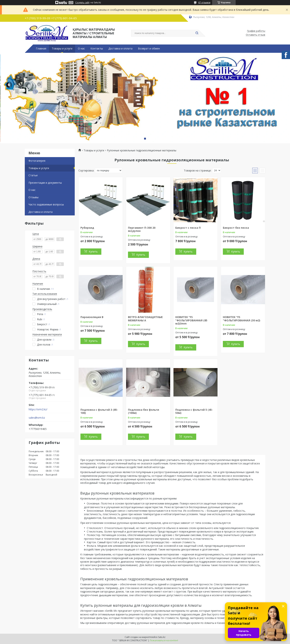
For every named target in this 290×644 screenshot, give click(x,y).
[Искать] (197, 33)
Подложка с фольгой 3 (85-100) (99, 411)
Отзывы (33, 197)
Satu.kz (162, 637)
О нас (81, 49)
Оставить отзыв (256, 35)
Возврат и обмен (149, 49)
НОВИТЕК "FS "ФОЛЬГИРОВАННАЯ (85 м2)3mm (191, 320)
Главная (41, 49)
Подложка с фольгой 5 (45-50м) (194, 411)
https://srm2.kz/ (38, 409)
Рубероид (87, 228)
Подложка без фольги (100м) (144, 411)
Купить (93, 251)
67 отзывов (204, 2)
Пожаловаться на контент (164, 640)
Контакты (97, 49)
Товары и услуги (62, 49)
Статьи (33, 175)
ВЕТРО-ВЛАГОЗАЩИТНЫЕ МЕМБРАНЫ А (145, 319)
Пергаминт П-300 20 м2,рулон (142, 229)
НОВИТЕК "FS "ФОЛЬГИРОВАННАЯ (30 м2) (242, 319)
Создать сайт (82, 3)
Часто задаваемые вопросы (46, 204)
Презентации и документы (45, 183)
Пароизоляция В (92, 317)
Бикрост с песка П (188, 228)
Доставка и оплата (120, 49)
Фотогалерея (37, 161)
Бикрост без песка (236, 228)
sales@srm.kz (37, 418)
